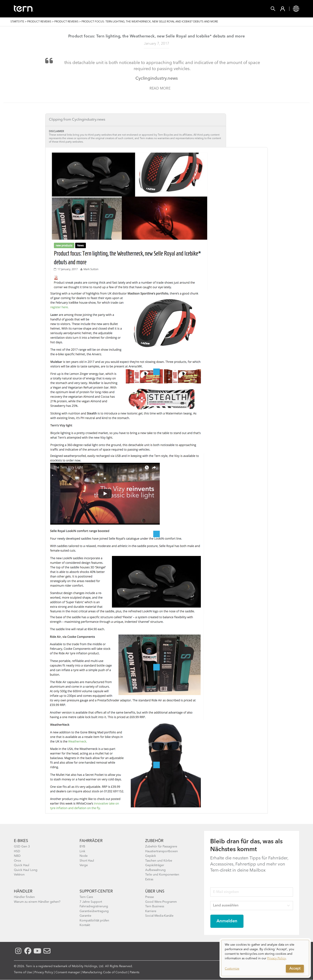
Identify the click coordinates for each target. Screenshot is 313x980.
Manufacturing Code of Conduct (105, 972)
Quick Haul (22, 865)
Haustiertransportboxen (161, 851)
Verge (84, 865)
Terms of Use (23, 972)
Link (82, 851)
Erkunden (168, 9)
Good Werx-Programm (161, 902)
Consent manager (68, 972)
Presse (150, 897)
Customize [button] (232, 969)
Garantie (85, 916)
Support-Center (96, 891)
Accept (295, 969)
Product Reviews (39, 22)
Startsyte (17, 22)
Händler (23, 891)
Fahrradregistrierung (94, 906)
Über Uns (155, 891)
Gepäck (151, 856)
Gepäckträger (155, 865)
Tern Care (86, 897)
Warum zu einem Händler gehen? (37, 902)
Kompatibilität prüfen (94, 921)
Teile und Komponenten (162, 875)
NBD (17, 856)
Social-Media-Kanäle (159, 916)
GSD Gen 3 (22, 847)
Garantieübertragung (94, 911)
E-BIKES (21, 841)
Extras (149, 879)
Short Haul (87, 861)
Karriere (151, 911)
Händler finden (24, 897)
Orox (17, 861)
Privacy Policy (44, 972)
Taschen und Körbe (159, 861)
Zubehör (99, 9)
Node (84, 856)
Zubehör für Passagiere (161, 847)
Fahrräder (71, 9)
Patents (135, 972)
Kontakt (85, 925)
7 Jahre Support (91, 902)
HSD (17, 851)
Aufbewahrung (155, 870)
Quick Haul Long (26, 870)
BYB (82, 847)
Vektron (19, 875)
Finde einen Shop (132, 9)
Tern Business (155, 906)
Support (195, 9)
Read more (160, 89)
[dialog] (265, 958)
